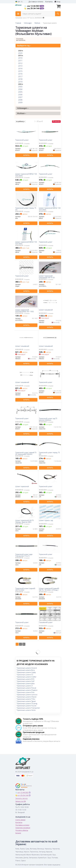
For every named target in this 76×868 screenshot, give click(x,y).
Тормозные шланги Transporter (28, 708)
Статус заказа (20, 820)
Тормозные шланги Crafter (26, 677)
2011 (20, 61)
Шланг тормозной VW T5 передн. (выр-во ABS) (24, 521)
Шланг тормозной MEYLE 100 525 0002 (26, 243)
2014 (20, 68)
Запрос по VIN (21, 801)
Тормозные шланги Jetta (26, 683)
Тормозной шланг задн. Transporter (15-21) (24, 555)
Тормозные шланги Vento (26, 710)
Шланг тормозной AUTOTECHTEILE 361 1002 (25, 311)
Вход (57, 2)
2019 (20, 82)
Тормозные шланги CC (25, 675)
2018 (20, 79)
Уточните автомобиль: (21, 39)
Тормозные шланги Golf (25, 681)
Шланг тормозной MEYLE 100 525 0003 (50, 209)
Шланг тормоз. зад (46, 520)
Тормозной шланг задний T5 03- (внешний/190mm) (26, 453)
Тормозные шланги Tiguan (26, 701)
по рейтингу (20, 121)
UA (18, 2)
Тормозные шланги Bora (26, 670)
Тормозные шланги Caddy (26, 672)
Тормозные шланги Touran (26, 706)
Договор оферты (22, 830)
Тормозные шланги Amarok (27, 668)
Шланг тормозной (22, 487)
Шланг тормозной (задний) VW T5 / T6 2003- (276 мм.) (49, 589)
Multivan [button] (22, 113)
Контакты (49, 2)
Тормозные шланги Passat (26, 688)
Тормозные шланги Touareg (27, 703)
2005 (20, 92)
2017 (20, 76)
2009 (20, 102)
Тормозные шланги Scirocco (27, 695)
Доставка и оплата (36, 2)
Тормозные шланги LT (25, 686)
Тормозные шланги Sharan (27, 697)
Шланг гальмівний (46, 310)
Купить (26, 155)
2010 (20, 58)
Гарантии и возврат (23, 828)
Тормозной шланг (22, 140)
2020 (20, 53)
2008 (20, 100)
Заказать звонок (22, 798)
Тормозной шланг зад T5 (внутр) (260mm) (48, 419)
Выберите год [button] (24, 46)
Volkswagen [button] (23, 108)
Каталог (18, 833)
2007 (20, 97)
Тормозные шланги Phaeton (27, 690)
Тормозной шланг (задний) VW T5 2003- (25, 589)
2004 (20, 89)
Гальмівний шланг (46, 622)
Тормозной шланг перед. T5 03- (26, 209)
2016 (20, 74)
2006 (20, 94)
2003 (20, 87)
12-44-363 (32, 6)
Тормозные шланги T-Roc (26, 699)
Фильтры (56, 121)
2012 (20, 63)
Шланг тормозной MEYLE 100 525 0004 (26, 175)
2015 (20, 71)
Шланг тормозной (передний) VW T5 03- (47, 277)
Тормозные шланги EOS (25, 679)
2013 (20, 66)
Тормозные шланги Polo (26, 692)
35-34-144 (32, 8)
